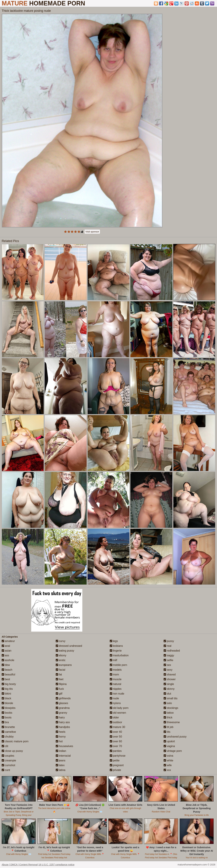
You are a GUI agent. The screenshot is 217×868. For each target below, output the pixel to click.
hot (59, 741)
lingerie (116, 651)
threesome (172, 722)
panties (116, 751)
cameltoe (9, 732)
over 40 (116, 732)
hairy (60, 717)
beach (7, 670)
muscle (116, 679)
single (169, 684)
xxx (167, 770)
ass (5, 655)
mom (114, 674)
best (6, 679)
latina (61, 770)
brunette (8, 727)
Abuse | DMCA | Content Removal (20, 865)
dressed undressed (69, 646)
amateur (8, 641)
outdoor (116, 722)
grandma (63, 708)
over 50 (116, 737)
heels (61, 732)
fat (59, 674)
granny (61, 713)
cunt (6, 770)
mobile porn (118, 665)
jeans (61, 760)
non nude (117, 694)
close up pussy (12, 751)
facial (61, 670)
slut (167, 694)
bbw (6, 665)
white (168, 760)
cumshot (8, 765)
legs (114, 641)
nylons (115, 703)
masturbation (119, 655)
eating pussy (65, 651)
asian (7, 651)
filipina (61, 684)
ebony (61, 655)
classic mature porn (15, 741)
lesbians (116, 646)
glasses (62, 703)
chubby (8, 737)
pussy (169, 641)
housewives (64, 746)
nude (114, 698)
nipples (116, 689)
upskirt (169, 741)
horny (61, 737)
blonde (7, 703)
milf (113, 660)
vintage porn (173, 751)
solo (168, 703)
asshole (8, 660)
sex (167, 665)
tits (167, 732)
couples (8, 756)
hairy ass (63, 722)
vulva (168, 756)
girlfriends (63, 698)
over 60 (116, 741)
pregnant (117, 765)
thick (168, 717)
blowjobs (9, 708)
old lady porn (119, 708)
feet (60, 679)
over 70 (116, 746)
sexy (168, 670)
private (115, 770)
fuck (60, 689)
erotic (61, 660)
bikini (6, 694)
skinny (169, 689)
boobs (7, 713)
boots (7, 717)
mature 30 (117, 727)
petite (115, 760)
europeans (64, 665)
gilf (59, 694)
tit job (169, 727)
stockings (171, 708)
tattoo (169, 713)
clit (5, 746)
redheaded (172, 651)
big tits (7, 689)
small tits (171, 698)
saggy (169, 655)
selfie (168, 660)
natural (115, 684)
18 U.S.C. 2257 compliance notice (56, 865)
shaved (170, 674)
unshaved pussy (175, 737)
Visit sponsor (92, 232)
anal (6, 646)
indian (61, 751)
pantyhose (118, 756)
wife (168, 765)
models (116, 670)
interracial (63, 756)
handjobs (63, 727)
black (6, 698)
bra (5, 722)
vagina (169, 746)
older (114, 717)
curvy (61, 641)
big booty (9, 684)
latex (60, 765)
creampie (9, 760)
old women (118, 713)
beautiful (8, 674)
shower (170, 679)
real (167, 646)
